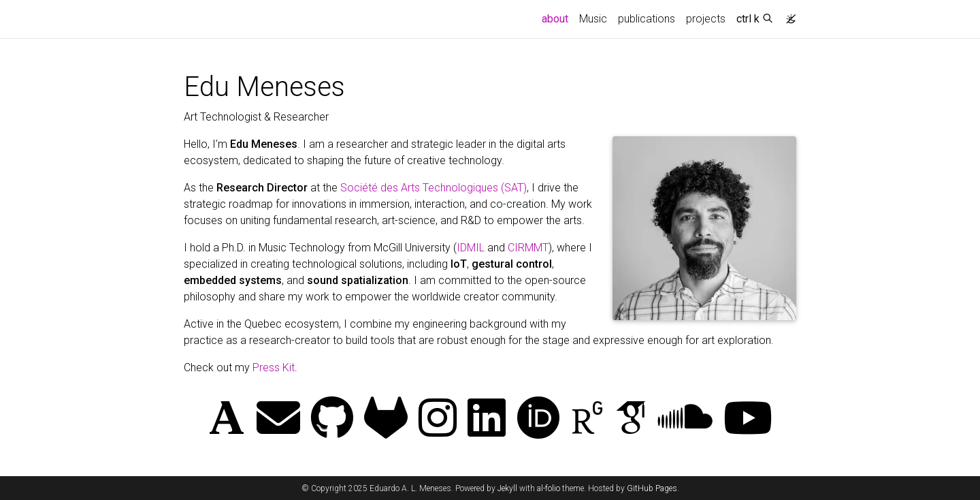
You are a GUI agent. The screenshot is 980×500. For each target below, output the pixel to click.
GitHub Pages (652, 488)
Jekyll (507, 488)
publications (647, 19)
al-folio (549, 488)
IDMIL (471, 248)
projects (706, 19)
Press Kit (274, 368)
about (558, 18)
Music (593, 19)
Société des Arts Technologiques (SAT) (434, 188)
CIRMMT (528, 248)
